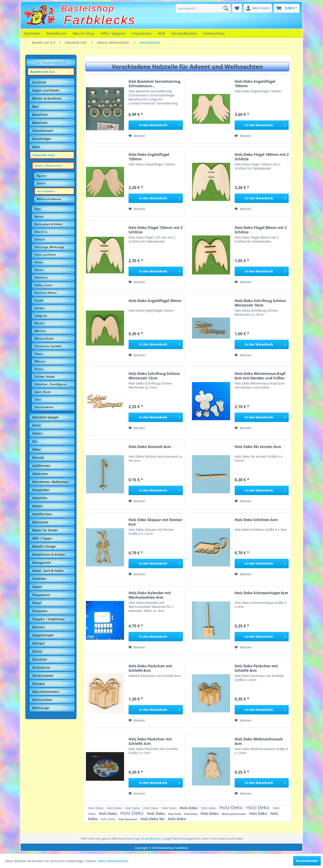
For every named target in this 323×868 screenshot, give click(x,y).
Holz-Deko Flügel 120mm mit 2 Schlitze (156, 230)
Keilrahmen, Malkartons (50, 482)
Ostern (39, 354)
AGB (161, 33)
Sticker (37, 651)
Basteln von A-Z (42, 72)
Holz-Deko (96, 808)
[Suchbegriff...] (203, 8)
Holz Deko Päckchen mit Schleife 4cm (256, 668)
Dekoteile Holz (44, 155)
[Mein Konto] (258, 8)
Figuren (42, 176)
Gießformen (41, 466)
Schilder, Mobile (45, 377)
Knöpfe (39, 300)
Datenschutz (214, 33)
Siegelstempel (43, 635)
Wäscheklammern (46, 692)
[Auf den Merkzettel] (137, 136)
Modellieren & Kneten (49, 554)
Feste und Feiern (45, 255)
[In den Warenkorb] (156, 125)
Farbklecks (100, 20)
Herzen (39, 270)
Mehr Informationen (113, 861)
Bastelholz (40, 114)
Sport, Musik (43, 392)
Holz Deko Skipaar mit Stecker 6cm (155, 522)
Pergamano (41, 595)
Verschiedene (46, 191)
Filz (35, 441)
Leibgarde (41, 316)
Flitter (37, 449)
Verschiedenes (44, 407)
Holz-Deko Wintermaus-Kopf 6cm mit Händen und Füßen (260, 376)
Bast (36, 106)
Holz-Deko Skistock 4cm (150, 447)
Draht (37, 425)
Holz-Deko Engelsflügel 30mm (155, 301)
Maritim (40, 323)
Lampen (40, 308)
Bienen (39, 216)
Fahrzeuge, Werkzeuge (49, 247)
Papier (37, 587)
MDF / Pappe (42, 538)
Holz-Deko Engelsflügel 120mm (149, 157)
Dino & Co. (41, 232)
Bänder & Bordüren (47, 98)
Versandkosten (184, 33)
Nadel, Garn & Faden (48, 571)
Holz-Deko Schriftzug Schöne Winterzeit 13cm (154, 376)
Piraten (39, 369)
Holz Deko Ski (153, 819)
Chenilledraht (43, 131)
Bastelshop (88, 8)
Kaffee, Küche (44, 285)
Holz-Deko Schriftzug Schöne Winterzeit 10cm (260, 303)
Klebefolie (40, 498)
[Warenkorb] (287, 8)
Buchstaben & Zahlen (49, 224)
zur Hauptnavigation (51, 62)
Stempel (38, 643)
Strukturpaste (43, 675)
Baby (38, 209)
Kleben (38, 506)
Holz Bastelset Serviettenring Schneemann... (154, 84)
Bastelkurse (56, 33)
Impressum (142, 33)
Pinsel (37, 603)
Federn (38, 433)
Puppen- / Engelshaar (49, 619)
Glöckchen (40, 474)
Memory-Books (44, 338)
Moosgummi (42, 562)
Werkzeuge (41, 708)
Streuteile (40, 659)
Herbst (39, 262)
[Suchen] (226, 8)
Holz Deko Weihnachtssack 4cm (259, 741)
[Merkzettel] (237, 8)
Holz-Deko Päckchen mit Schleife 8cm (150, 668)
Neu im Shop (84, 33)
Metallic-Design (44, 546)
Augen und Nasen (46, 90)
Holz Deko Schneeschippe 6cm (261, 593)
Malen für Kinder (45, 530)
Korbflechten (42, 514)
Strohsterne (41, 667)
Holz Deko (133, 808)
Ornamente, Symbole (48, 346)
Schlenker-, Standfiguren (51, 384)
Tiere (38, 399)
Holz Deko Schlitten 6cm (256, 520)
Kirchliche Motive (46, 293)
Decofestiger (42, 139)
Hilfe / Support (113, 33)
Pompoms (40, 611)
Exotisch (40, 239)
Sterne (41, 183)
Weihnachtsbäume (49, 199)
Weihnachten (42, 700)
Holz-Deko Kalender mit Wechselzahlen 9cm (150, 595)
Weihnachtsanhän (234, 814)
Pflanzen (40, 361)
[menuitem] (203, 8)
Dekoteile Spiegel (45, 417)
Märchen (40, 331)
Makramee (40, 522)
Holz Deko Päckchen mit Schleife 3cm (150, 741)
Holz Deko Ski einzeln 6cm (258, 447)
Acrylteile (39, 82)
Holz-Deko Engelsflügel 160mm (255, 84)
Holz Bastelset (128, 819)
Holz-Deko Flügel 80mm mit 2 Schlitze (261, 230)
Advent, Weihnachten (49, 166)
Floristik (38, 458)
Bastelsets (40, 123)
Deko (36, 147)
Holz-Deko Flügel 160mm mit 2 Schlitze (262, 157)
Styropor (39, 684)
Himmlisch (41, 277)
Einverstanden (307, 861)
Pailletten (39, 579)
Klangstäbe (41, 490)
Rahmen (39, 627)
